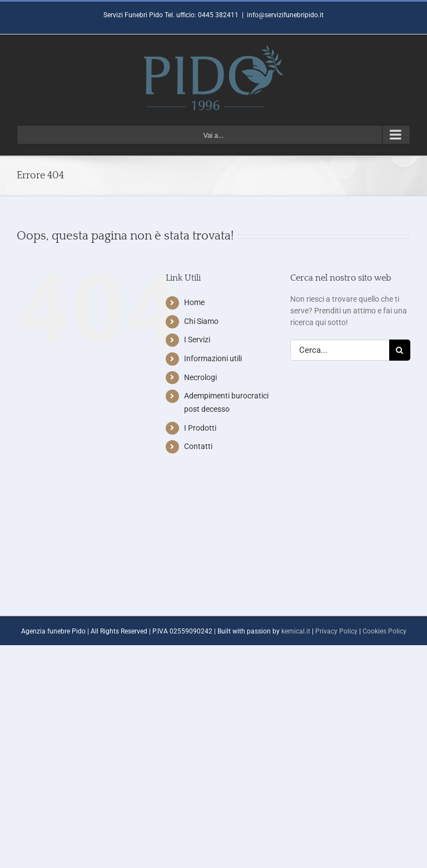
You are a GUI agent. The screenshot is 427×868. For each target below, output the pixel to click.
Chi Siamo (201, 321)
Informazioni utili (213, 358)
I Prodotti (200, 428)
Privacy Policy (336, 631)
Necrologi (200, 377)
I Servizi (197, 340)
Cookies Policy (384, 631)
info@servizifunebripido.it (285, 15)
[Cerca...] (340, 350)
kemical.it (296, 631)
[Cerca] (400, 350)
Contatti (198, 446)
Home (194, 302)
